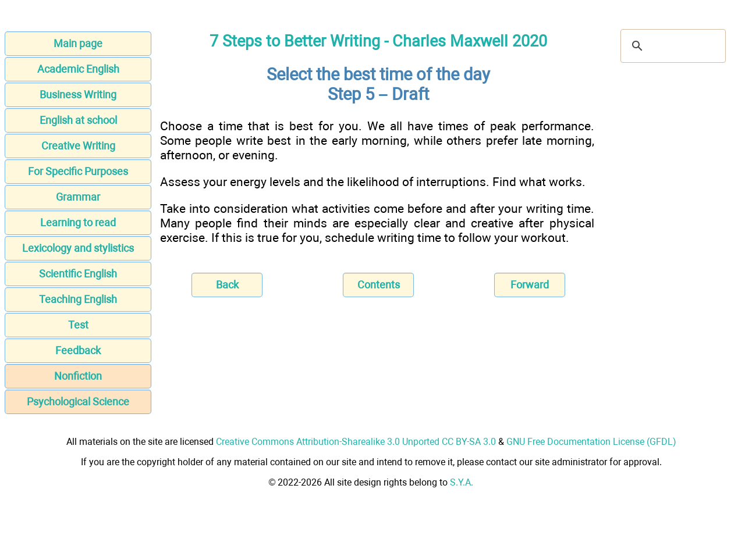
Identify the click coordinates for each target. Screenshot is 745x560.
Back (227, 285)
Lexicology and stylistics (78, 248)
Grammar (78, 197)
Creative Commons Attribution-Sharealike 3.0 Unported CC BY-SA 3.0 (356, 442)
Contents (379, 285)
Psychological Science (78, 402)
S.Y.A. (462, 482)
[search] (671, 46)
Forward (530, 285)
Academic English (78, 69)
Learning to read (78, 222)
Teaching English (78, 299)
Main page (78, 43)
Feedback (78, 350)
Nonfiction (78, 376)
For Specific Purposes (78, 171)
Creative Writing (78, 146)
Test (78, 325)
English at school (78, 120)
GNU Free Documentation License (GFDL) (591, 442)
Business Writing (78, 94)
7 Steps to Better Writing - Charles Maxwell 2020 (378, 41)
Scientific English (78, 274)
